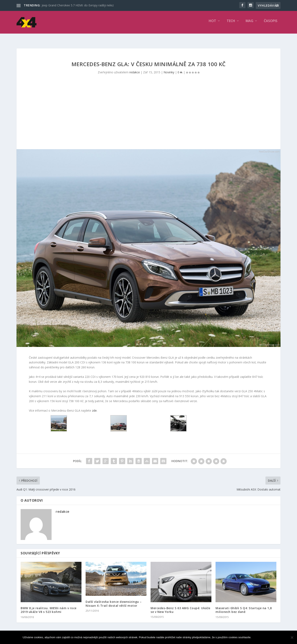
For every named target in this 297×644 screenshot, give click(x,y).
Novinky (169, 68)
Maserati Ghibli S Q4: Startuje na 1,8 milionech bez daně (244, 606)
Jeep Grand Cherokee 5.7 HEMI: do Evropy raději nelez (78, 5)
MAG (249, 24)
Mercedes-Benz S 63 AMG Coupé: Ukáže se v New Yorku (180, 606)
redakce (135, 68)
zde (94, 407)
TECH (231, 24)
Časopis (271, 24)
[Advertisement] (148, 115)
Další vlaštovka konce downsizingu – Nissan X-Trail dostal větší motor (114, 600)
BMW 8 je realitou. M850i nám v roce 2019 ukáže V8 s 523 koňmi (49, 606)
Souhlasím (264, 637)
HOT (212, 24)
